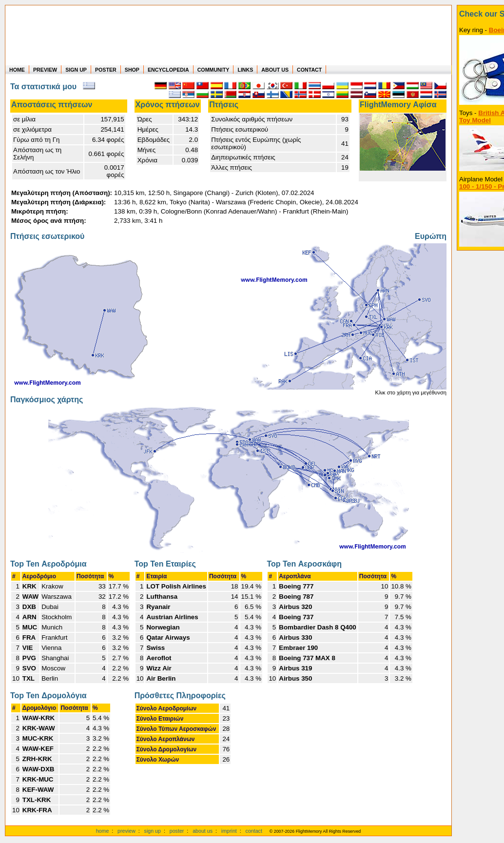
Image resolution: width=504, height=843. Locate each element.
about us (203, 831)
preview (126, 831)
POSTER (106, 70)
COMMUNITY (213, 70)
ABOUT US (275, 70)
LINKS (245, 70)
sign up (153, 831)
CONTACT (309, 70)
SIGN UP (76, 70)
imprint (229, 831)
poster (177, 831)
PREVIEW (45, 70)
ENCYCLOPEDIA (168, 70)
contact (254, 831)
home (103, 831)
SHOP (132, 70)
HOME (17, 70)
